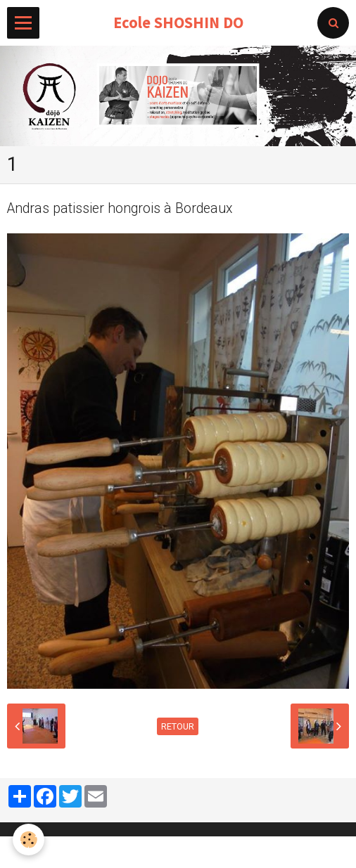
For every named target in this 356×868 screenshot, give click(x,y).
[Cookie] (28, 840)
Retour (178, 726)
